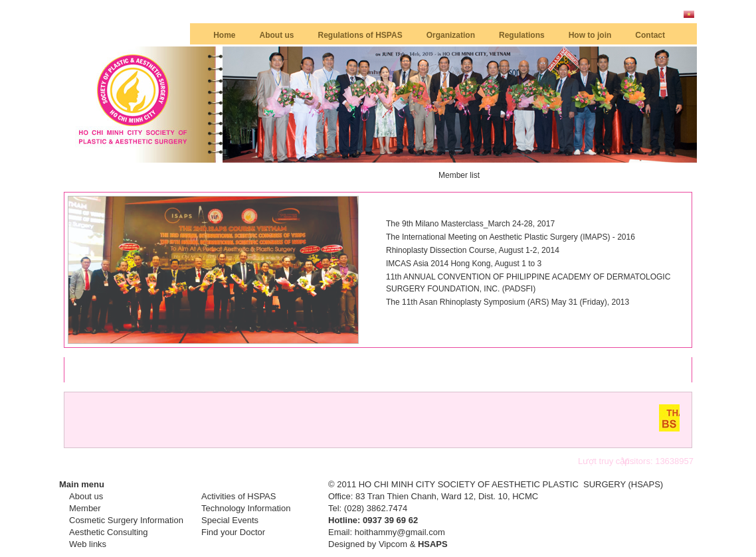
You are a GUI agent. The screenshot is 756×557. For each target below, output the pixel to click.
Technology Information (246, 508)
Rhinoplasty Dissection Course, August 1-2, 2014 (473, 250)
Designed (346, 544)
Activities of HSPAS (238, 496)
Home (224, 35)
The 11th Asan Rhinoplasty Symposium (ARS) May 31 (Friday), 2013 (508, 302)
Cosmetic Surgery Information (126, 520)
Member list (459, 175)
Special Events (230, 520)
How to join (590, 35)
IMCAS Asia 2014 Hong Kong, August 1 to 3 (464, 264)
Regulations (522, 35)
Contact (650, 35)
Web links (88, 544)
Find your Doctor (233, 532)
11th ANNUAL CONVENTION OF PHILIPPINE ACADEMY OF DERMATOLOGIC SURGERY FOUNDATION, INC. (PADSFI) (528, 283)
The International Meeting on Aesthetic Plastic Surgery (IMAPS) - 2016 (511, 237)
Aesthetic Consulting (109, 532)
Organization (451, 35)
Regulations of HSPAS (360, 35)
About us (277, 35)
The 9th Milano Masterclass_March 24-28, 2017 (470, 224)
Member (85, 508)
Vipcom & (413, 544)
